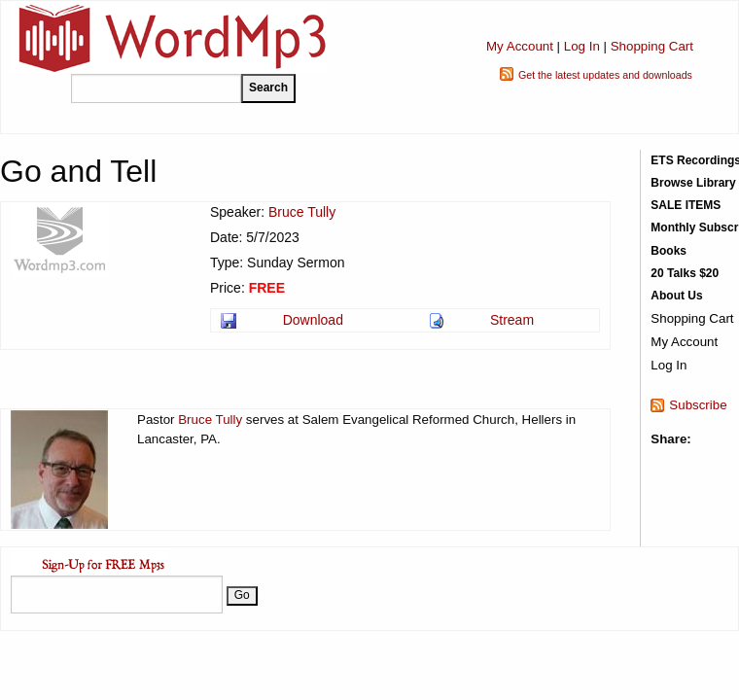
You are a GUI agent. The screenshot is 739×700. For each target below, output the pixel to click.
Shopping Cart (652, 46)
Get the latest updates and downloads (605, 75)
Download (313, 320)
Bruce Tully (302, 212)
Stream (512, 320)
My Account (520, 46)
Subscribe (698, 405)
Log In (582, 46)
